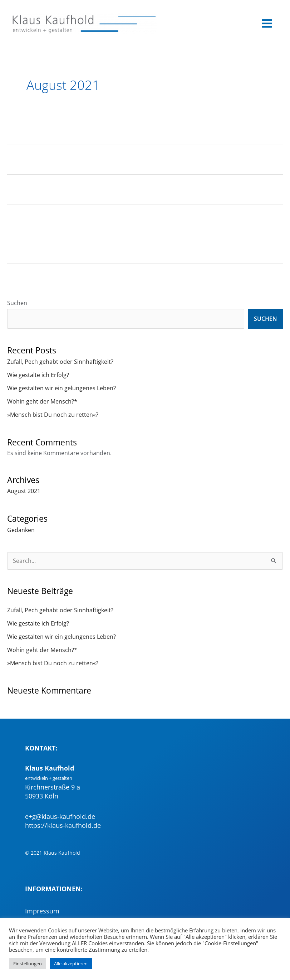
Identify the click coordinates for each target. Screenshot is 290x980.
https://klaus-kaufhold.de (63, 826)
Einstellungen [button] (28, 964)
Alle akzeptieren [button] (71, 964)
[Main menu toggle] (267, 24)
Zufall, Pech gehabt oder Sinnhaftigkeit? (60, 363)
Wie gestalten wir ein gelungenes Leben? (62, 389)
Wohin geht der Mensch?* (42, 402)
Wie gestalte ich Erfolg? (38, 376)
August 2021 (24, 492)
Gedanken (21, 531)
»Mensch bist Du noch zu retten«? (53, 416)
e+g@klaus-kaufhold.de (60, 817)
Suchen (17, 304)
